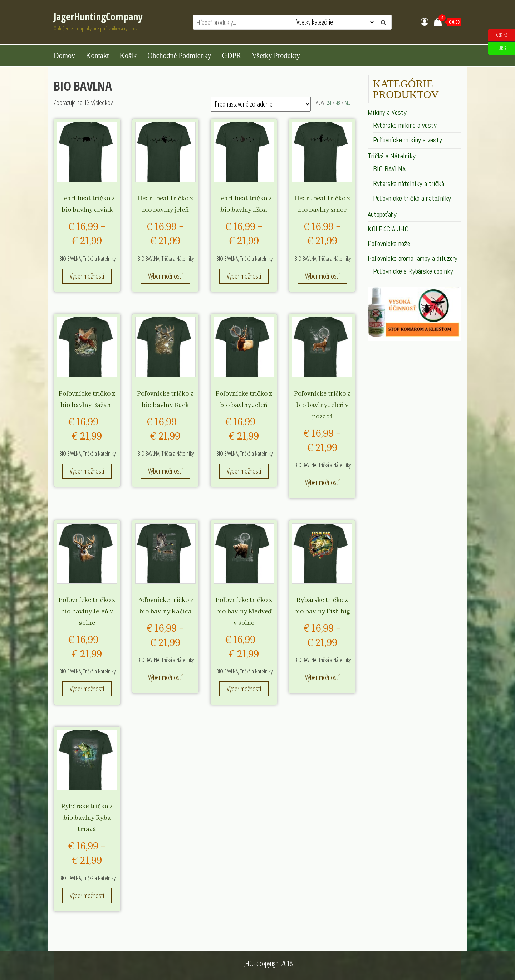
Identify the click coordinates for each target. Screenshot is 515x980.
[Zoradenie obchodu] (261, 104)
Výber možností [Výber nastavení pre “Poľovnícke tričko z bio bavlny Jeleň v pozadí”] (322, 482)
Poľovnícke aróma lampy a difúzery (413, 258)
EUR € (497, 48)
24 (329, 103)
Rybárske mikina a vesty (405, 125)
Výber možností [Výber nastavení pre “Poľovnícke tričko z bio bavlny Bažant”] (87, 471)
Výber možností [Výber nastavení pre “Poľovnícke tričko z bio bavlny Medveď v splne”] (244, 689)
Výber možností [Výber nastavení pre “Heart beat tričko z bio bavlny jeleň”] (165, 276)
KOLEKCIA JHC (388, 229)
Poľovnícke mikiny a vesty (408, 140)
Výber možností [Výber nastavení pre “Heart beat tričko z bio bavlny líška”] (244, 276)
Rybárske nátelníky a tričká (409, 183)
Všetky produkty (276, 55)
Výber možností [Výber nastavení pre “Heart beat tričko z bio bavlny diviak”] (87, 276)
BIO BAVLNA (70, 259)
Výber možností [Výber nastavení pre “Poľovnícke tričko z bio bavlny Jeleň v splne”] (87, 689)
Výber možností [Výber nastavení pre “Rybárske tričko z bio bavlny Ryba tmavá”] (87, 895)
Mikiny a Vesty (387, 112)
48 (338, 103)
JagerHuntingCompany (98, 16)
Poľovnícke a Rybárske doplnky (413, 271)
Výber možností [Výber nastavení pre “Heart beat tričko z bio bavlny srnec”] (322, 276)
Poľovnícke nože (389, 244)
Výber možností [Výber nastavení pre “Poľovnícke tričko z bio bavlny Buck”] (165, 471)
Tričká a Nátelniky (99, 259)
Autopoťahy (382, 214)
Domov (64, 55)
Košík (128, 55)
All (348, 103)
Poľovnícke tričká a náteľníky (412, 198)
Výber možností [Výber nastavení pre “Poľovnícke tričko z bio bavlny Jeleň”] (244, 471)
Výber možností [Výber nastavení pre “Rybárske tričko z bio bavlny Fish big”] (322, 677)
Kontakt (97, 55)
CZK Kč (498, 35)
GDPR (232, 55)
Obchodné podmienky (179, 55)
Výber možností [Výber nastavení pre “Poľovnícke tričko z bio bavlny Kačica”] (165, 677)
